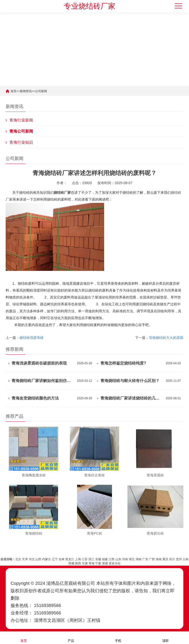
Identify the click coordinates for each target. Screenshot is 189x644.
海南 (159, 556)
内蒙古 (47, 556)
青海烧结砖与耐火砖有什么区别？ (130, 381)
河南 (125, 556)
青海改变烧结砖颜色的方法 (35, 398)
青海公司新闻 (21, 131)
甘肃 (85, 560)
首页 (14, 91)
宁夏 (98, 560)
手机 (118, 637)
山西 (38, 556)
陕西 (78, 560)
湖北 (132, 556)
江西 (111, 556)
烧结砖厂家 (62, 192)
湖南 (139, 556)
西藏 (71, 560)
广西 (152, 556)
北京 (18, 556)
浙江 (91, 556)
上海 (78, 556)
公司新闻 (41, 91)
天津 (25, 556)
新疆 (105, 560)
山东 (118, 556)
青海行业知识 (21, 142)
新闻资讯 (26, 91)
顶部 (165, 637)
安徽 (98, 556)
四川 (172, 556)
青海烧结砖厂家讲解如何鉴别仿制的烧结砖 (43, 381)
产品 (71, 637)
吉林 (62, 556)
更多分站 (115, 560)
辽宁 (55, 556)
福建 (105, 556)
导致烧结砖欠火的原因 (166, 338)
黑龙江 (70, 556)
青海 (92, 560)
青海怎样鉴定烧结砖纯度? (123, 363)
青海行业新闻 (21, 120)
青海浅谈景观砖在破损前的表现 (39, 363)
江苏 (85, 556)
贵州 (179, 556)
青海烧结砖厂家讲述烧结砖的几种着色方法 (132, 398)
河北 (32, 556)
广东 (145, 556)
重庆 (165, 556)
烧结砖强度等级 (31, 338)
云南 (186, 556)
